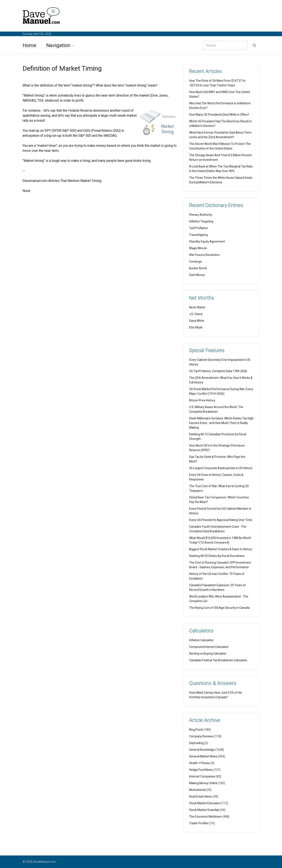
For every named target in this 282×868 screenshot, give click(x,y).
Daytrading (196, 743)
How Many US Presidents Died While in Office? (219, 115)
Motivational (197, 790)
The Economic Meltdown (205, 817)
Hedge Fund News (201, 770)
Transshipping (198, 235)
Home (29, 45)
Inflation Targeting (201, 221)
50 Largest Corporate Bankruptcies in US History (221, 468)
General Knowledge (202, 750)
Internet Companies (202, 776)
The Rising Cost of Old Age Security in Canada (219, 608)
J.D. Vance (196, 314)
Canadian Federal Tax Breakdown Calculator (218, 660)
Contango (196, 262)
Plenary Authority (201, 215)
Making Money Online (203, 783)
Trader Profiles (199, 823)
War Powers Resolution (204, 255)
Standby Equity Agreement (207, 241)
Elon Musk (196, 327)
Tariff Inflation (199, 228)
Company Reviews (201, 736)
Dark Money (197, 275)
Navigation (58, 45)
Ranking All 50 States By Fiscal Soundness (217, 556)
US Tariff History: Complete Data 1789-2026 (218, 371)
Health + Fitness (200, 763)
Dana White (197, 321)
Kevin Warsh (197, 307)
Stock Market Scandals (204, 810)
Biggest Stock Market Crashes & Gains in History (221, 549)
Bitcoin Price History (202, 400)
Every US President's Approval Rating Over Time (221, 520)
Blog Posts (196, 730)
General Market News (203, 756)
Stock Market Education (205, 803)
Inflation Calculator (201, 640)
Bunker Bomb (198, 268)
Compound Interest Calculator (209, 647)
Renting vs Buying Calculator (208, 654)
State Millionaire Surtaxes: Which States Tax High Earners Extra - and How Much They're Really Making (221, 423)
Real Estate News (201, 797)
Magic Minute (198, 248)
